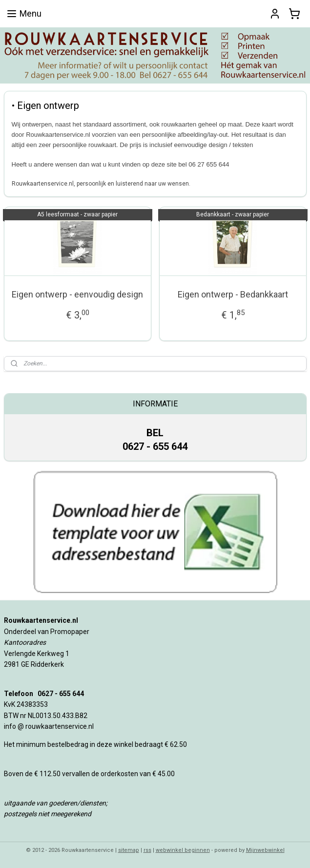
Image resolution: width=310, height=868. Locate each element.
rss (147, 850)
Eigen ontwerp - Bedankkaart (233, 294)
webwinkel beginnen (183, 850)
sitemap (129, 850)
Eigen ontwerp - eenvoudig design (77, 294)
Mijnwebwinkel (265, 850)
